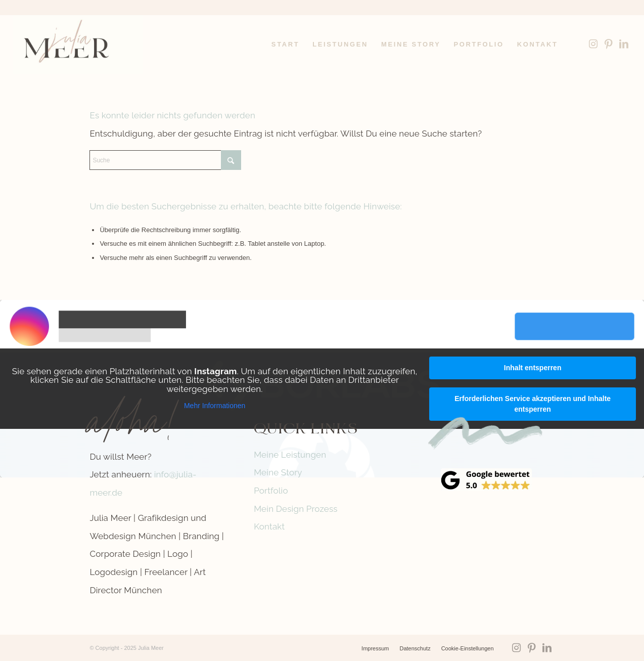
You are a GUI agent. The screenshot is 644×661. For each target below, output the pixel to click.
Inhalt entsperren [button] (533, 368)
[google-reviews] (486, 480)
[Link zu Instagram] (593, 44)
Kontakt (269, 526)
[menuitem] (285, 45)
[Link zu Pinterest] (609, 44)
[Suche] (165, 160)
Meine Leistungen (290, 455)
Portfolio (271, 491)
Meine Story (278, 472)
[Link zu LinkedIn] (624, 44)
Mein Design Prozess (296, 509)
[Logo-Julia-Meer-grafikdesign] (78, 45)
